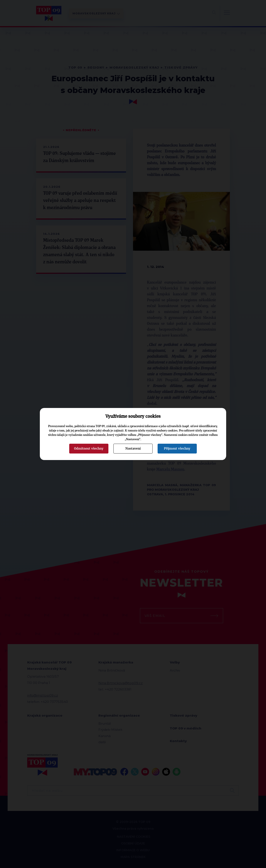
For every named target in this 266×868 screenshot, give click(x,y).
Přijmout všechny (177, 448)
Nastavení (133, 448)
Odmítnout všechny (89, 448)
